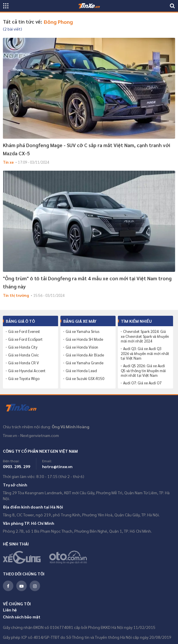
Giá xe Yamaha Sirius (82, 331)
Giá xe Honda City (23, 347)
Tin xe (8, 162)
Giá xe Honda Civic (24, 355)
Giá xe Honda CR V (24, 363)
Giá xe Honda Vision (82, 347)
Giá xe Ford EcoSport (25, 339)
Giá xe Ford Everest (24, 331)
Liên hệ (10, 610)
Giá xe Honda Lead (81, 371)
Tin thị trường (16, 295)
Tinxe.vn (25, 408)
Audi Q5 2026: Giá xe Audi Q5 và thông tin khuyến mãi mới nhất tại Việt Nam (143, 371)
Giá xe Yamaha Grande (84, 363)
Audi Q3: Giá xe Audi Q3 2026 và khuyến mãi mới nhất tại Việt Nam (145, 353)
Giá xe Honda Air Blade (85, 355)
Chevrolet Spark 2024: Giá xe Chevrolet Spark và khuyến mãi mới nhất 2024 (145, 336)
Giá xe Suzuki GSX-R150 (85, 379)
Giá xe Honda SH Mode (84, 339)
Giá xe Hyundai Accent (27, 371)
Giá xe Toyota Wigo (24, 379)
